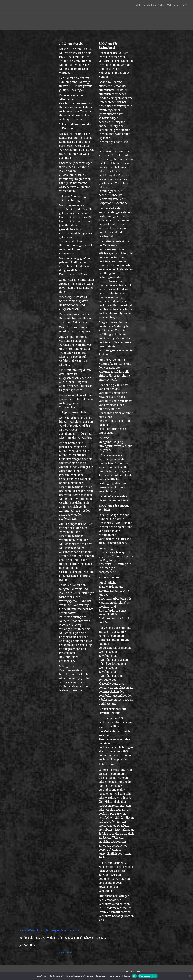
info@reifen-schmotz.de (67, 931)
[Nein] (190, 976)
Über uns (173, 5)
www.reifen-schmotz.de (35, 931)
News (185, 5)
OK (134, 976)
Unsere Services (154, 5)
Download (66, 953)
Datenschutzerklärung (148, 976)
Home (137, 5)
